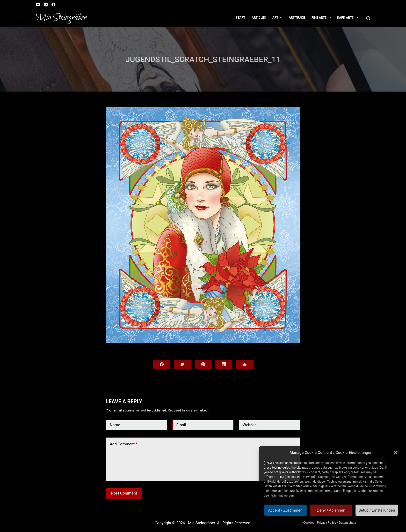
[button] (396, 453)
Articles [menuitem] (259, 18)
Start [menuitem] (240, 18)
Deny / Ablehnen (331, 510)
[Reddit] (245, 364)
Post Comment (124, 493)
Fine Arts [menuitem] (322, 18)
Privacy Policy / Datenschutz (337, 523)
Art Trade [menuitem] (297, 18)
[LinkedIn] (224, 364)
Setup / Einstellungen (377, 510)
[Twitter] (182, 364)
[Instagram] (46, 5)
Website (250, 425)
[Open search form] (368, 18)
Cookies (309, 523)
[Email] (38, 5)
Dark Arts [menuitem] (348, 18)
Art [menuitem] (278, 18)
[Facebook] (53, 5)
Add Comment (124, 444)
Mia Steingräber (61, 18)
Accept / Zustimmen (285, 510)
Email (181, 425)
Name (115, 425)
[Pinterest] (203, 364)
